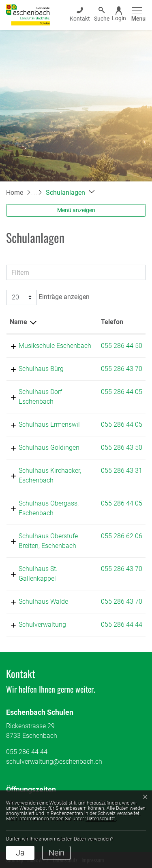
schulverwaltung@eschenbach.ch (54, 762)
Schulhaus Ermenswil (49, 425)
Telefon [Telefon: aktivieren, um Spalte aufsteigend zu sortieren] (112, 322)
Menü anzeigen (76, 210)
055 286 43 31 (122, 471)
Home (15, 193)
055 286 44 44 (122, 625)
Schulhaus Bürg (41, 369)
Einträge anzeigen (48, 297)
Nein (57, 853)
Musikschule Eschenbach (55, 346)
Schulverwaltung (42, 625)
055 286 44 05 (122, 392)
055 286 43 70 (122, 369)
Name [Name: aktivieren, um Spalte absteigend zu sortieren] (18, 322)
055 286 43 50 (122, 448)
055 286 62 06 (122, 536)
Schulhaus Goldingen (49, 448)
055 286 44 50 (122, 346)
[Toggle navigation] (137, 15)
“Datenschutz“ (100, 819)
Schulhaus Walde (43, 601)
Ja (20, 853)
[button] (70, 193)
